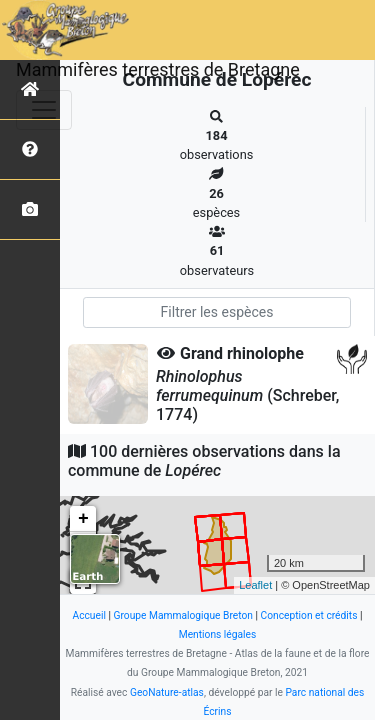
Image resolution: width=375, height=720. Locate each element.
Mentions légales (218, 634)
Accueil (88, 615)
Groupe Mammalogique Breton (183, 615)
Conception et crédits (309, 615)
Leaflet (255, 585)
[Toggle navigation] (44, 110)
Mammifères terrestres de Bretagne (158, 69)
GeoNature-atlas (167, 692)
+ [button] (83, 519)
